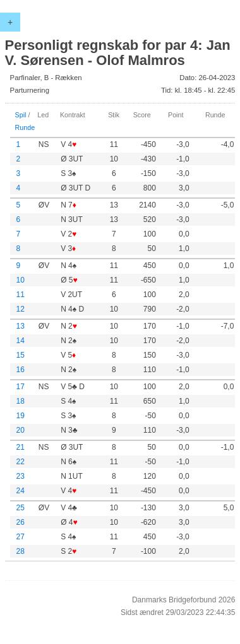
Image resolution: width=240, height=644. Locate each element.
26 (21, 522)
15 (21, 355)
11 (21, 295)
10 (21, 280)
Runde (25, 127)
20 (21, 430)
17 (21, 387)
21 (21, 447)
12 (21, 309)
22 (21, 462)
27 (21, 537)
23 (21, 476)
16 (21, 370)
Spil (21, 115)
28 (21, 551)
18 (21, 401)
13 (21, 326)
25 (21, 508)
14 (21, 341)
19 (21, 416)
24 (21, 491)
